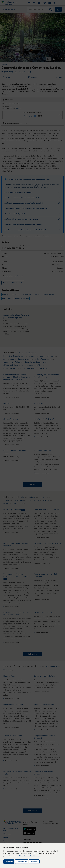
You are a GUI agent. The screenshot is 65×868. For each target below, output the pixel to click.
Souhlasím (9, 862)
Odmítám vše (22, 862)
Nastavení (34, 862)
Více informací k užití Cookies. (30, 856)
